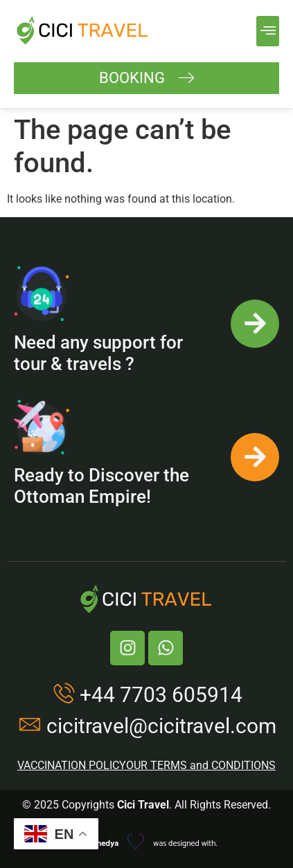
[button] (268, 31)
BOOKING (147, 78)
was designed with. (146, 844)
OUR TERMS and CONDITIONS (201, 765)
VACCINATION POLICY (72, 765)
